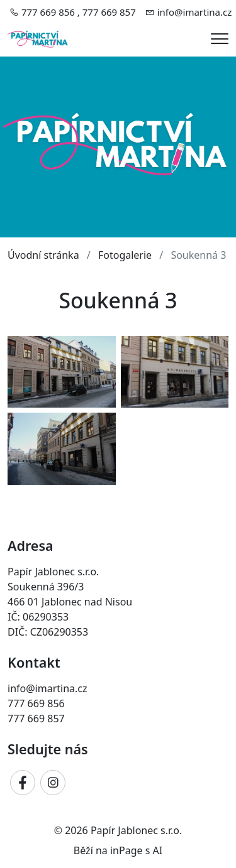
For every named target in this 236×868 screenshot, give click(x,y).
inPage (126, 850)
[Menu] (220, 39)
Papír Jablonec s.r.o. (136, 830)
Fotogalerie (125, 255)
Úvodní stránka (43, 255)
